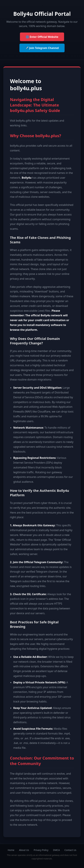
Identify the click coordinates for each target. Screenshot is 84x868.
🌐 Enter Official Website (42, 37)
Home (11, 850)
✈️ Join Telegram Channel (42, 48)
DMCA (56, 850)
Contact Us (70, 850)
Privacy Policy (41, 850)
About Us (24, 850)
